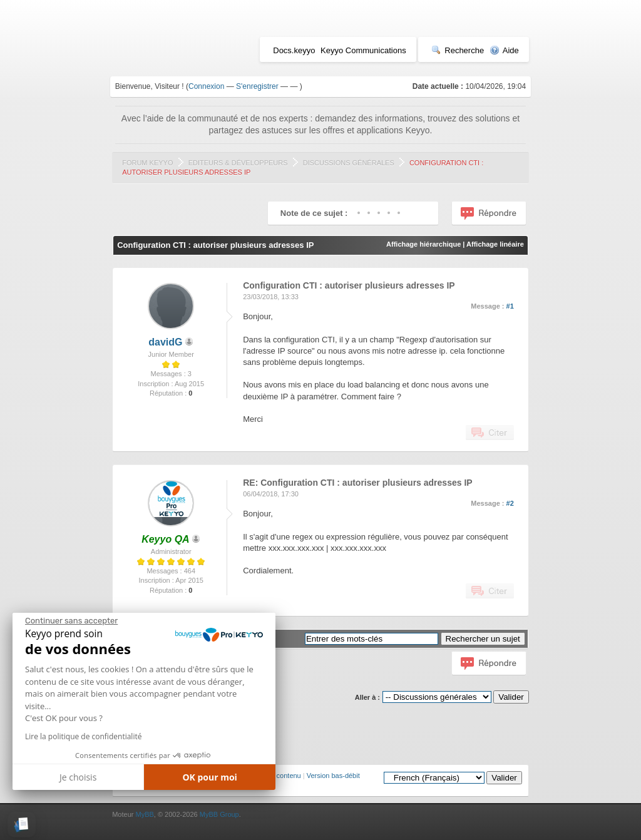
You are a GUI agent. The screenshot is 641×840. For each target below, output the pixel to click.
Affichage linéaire (495, 244)
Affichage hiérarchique (423, 244)
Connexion (206, 86)
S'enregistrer (257, 86)
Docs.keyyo (294, 50)
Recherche (458, 50)
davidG (165, 342)
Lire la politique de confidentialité (83, 736)
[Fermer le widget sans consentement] (71, 621)
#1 (510, 306)
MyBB (144, 814)
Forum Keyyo (147, 163)
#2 (510, 503)
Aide (504, 50)
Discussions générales (349, 163)
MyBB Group (219, 814)
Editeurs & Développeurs (238, 163)
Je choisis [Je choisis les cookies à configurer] (78, 777)
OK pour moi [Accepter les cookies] (210, 777)
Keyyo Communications (363, 50)
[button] (22, 825)
